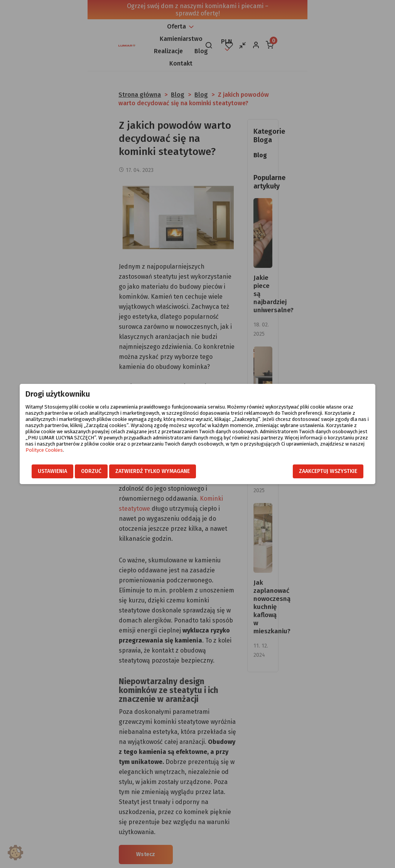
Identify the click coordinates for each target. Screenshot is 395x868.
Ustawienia (42, 472)
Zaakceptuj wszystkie (338, 472)
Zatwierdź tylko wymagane (142, 472)
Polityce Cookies (284, 444)
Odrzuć (81, 472)
